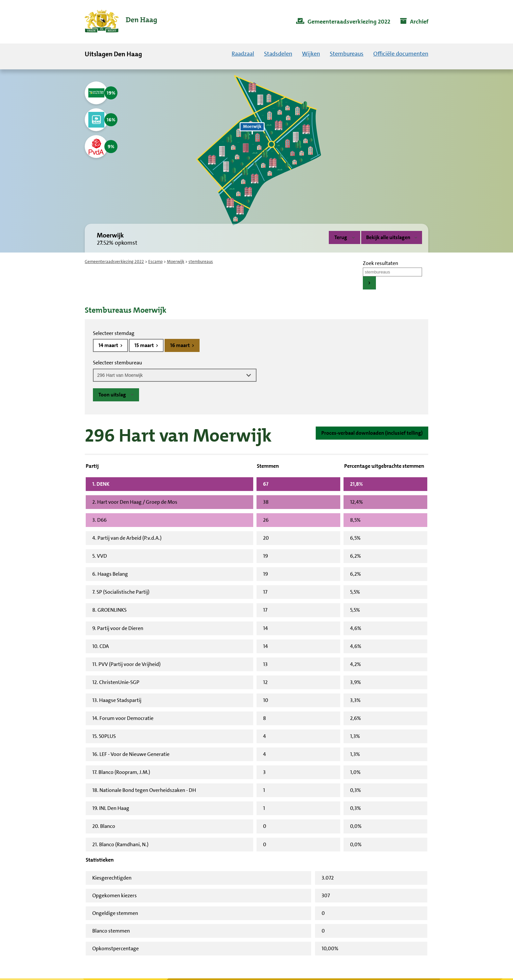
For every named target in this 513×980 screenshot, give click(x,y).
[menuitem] (343, 22)
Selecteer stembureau (117, 363)
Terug (341, 237)
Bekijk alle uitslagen (392, 237)
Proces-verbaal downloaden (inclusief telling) (372, 433)
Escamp (155, 262)
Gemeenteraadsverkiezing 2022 (114, 262)
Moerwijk (176, 262)
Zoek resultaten (380, 263)
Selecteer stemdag (114, 333)
